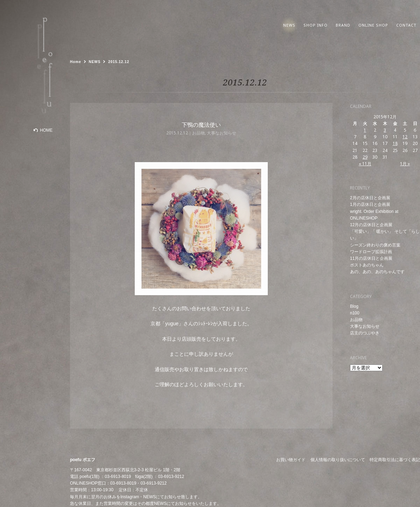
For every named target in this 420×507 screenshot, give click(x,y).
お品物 (356, 320)
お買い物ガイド (291, 460)
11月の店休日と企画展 (371, 258)
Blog (354, 306)
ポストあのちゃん (367, 265)
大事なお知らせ (365, 326)
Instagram (130, 497)
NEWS (149, 497)
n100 (355, 313)
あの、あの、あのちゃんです (377, 272)
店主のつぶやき (365, 333)
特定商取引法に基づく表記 (395, 460)
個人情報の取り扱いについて (338, 460)
